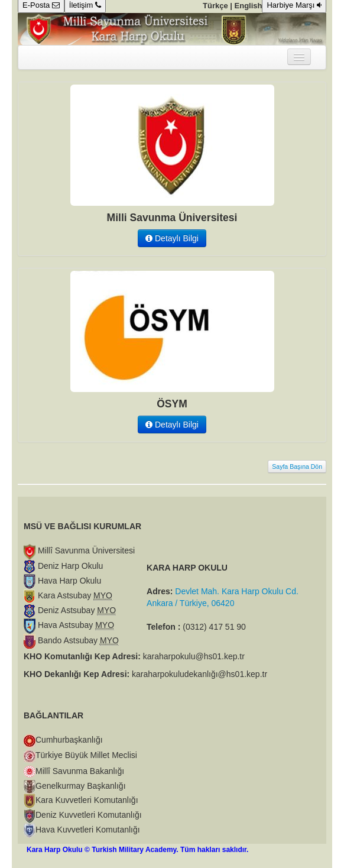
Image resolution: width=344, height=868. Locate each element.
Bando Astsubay (77, 640)
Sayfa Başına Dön (297, 467)
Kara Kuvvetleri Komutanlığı (87, 800)
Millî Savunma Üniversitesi (85, 550)
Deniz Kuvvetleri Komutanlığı (89, 815)
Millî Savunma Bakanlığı (80, 771)
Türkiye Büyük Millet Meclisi (86, 755)
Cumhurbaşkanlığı (69, 740)
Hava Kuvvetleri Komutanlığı (88, 830)
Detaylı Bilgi (172, 238)
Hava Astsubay (75, 625)
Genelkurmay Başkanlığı (81, 786)
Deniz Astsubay (76, 610)
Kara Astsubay (74, 595)
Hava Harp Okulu (68, 581)
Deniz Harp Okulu (69, 566)
